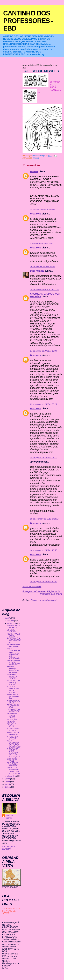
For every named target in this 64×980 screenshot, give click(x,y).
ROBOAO (11, 722)
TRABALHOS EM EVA (12, 738)
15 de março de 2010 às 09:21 (43, 209)
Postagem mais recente (34, 591)
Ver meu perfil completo (9, 848)
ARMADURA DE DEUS (13, 702)
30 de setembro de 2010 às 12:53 (45, 289)
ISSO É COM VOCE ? (12, 760)
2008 (8, 779)
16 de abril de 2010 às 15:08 (42, 266)
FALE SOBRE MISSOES (12, 764)
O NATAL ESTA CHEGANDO (13, 773)
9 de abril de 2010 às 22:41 (42, 243)
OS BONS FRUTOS (12, 631)
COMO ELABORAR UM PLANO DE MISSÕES (14, 744)
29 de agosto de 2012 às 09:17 (44, 457)
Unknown (36, 214)
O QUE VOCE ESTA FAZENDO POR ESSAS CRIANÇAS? (13, 753)
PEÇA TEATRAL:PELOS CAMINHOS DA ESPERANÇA (14, 653)
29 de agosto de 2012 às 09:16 (44, 404)
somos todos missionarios (13, 768)
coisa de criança (10, 817)
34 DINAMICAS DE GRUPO (13, 734)
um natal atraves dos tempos (13, 645)
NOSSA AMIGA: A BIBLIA (13, 730)
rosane (34, 171)
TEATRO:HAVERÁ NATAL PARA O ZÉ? (14, 662)
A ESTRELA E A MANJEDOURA (14, 640)
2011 (8, 787)
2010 (8, 784)
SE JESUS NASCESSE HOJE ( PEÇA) (13, 690)
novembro (12, 623)
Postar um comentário (32, 587)
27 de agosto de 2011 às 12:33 (44, 351)
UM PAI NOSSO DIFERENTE (13, 710)
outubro (11, 621)
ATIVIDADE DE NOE (13, 706)
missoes (36, 158)
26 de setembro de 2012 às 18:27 (45, 519)
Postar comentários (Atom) (44, 600)
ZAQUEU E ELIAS (11, 725)
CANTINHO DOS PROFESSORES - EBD (28, 21)
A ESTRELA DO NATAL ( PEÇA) (13, 683)
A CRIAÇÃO (12, 720)
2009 (8, 781)
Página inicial (54, 591)
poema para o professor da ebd (13, 697)
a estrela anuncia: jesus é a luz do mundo (13, 669)
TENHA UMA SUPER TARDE (12, 715)
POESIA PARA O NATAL (14, 635)
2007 (8, 618)
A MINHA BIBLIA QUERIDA (13, 627)
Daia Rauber (37, 271)
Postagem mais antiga (51, 594)
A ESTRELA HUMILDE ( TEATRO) (13, 676)
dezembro (12, 776)
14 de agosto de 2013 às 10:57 (44, 550)
